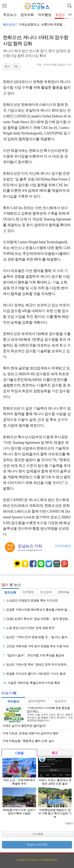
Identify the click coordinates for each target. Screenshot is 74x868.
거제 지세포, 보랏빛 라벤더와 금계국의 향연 (30, 733)
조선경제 (62, 15)
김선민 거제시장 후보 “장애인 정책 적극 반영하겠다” (38, 665)
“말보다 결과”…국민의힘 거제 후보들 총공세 (34, 655)
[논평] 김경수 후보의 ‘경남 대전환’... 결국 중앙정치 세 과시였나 (38, 619)
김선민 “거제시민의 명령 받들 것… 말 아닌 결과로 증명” (38, 637)
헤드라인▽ (11, 25)
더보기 (69, 823)
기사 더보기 (63, 546)
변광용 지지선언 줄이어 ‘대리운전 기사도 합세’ (35, 674)
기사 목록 (38, 834)
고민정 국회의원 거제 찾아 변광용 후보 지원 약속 (36, 646)
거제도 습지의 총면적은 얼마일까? (24, 726)
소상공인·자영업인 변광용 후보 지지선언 (31, 600)
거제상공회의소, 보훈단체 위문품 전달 (44, 24)
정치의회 (27, 15)
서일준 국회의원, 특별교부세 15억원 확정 (32, 683)
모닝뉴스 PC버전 (37, 845)
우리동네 (13, 702)
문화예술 (64, 592)
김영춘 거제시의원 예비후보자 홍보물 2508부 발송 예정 (38, 610)
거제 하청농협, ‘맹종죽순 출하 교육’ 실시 (28, 741)
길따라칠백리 (37, 701)
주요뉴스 (10, 15)
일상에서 (61, 701)
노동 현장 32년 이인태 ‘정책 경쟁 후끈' (29, 628)
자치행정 (45, 15)
